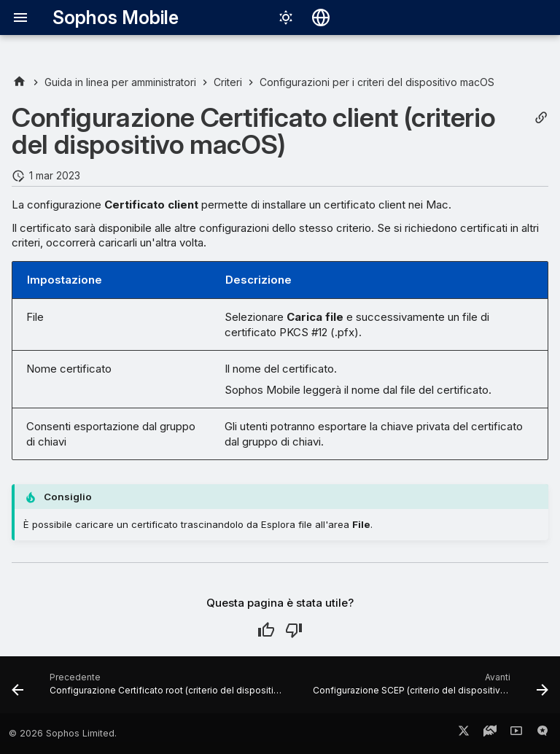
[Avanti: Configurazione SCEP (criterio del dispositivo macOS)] (429, 689)
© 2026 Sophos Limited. (63, 733)
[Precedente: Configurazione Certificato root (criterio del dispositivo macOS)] (149, 689)
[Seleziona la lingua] (321, 18)
